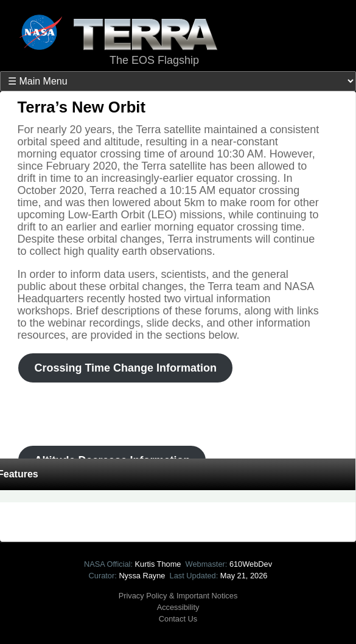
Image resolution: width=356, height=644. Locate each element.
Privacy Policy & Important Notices (178, 596)
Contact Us (178, 619)
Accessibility (178, 607)
